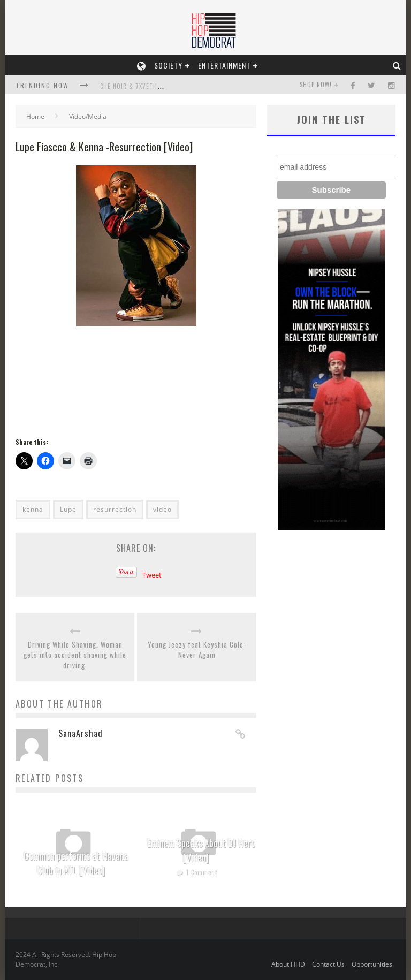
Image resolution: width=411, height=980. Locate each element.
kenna (33, 509)
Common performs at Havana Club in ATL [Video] (76, 863)
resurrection (115, 509)
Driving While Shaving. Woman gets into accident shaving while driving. (75, 655)
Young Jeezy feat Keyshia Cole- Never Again (197, 650)
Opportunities (372, 964)
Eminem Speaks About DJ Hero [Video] (201, 850)
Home (35, 116)
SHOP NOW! (316, 85)
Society (168, 65)
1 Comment (201, 872)
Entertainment (224, 65)
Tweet (152, 575)
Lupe (68, 509)
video (162, 509)
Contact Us (328, 964)
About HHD (288, 964)
